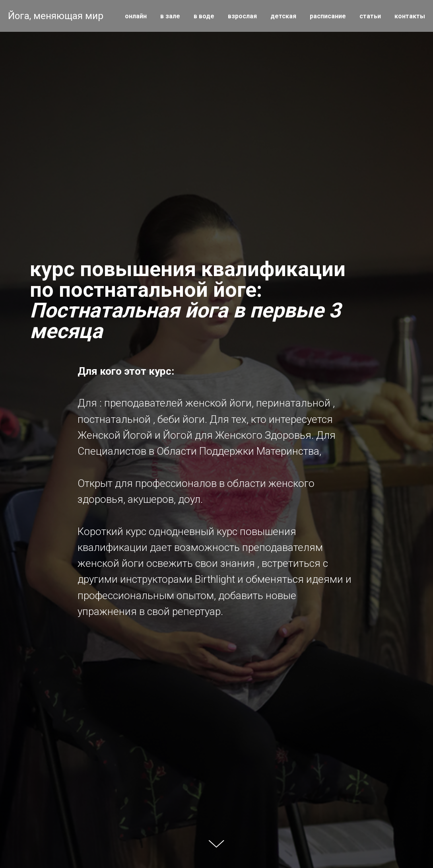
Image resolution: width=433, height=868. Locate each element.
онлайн (136, 16)
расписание (328, 16)
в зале (170, 16)
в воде (204, 16)
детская (283, 16)
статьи (370, 16)
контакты (410, 16)
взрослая (242, 16)
